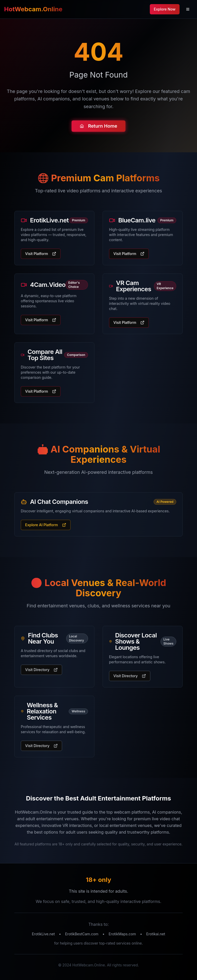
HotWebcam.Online (33, 9)
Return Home (98, 126)
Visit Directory (41, 670)
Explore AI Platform (46, 525)
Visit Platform (41, 254)
